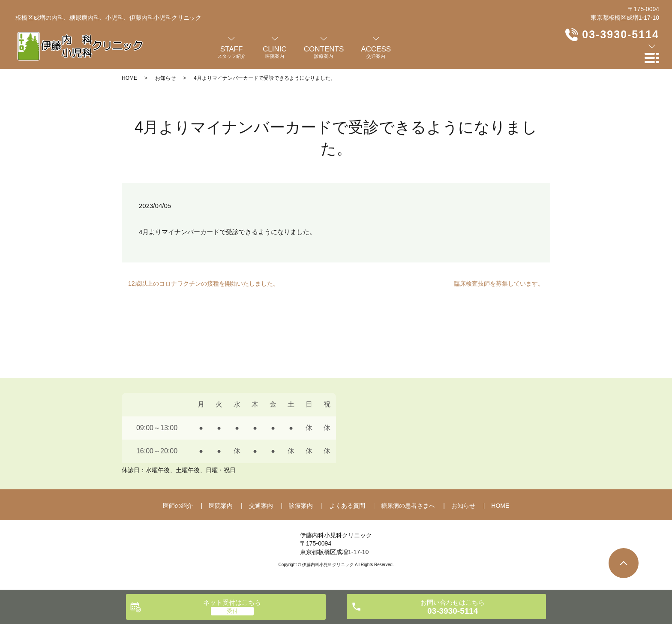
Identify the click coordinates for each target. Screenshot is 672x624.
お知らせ (165, 78)
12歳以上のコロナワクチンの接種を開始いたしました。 (204, 283)
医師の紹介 (178, 506)
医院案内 (221, 506)
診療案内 (301, 506)
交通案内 (261, 506)
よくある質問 (347, 506)
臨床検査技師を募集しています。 (499, 283)
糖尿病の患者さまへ (408, 506)
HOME (129, 78)
